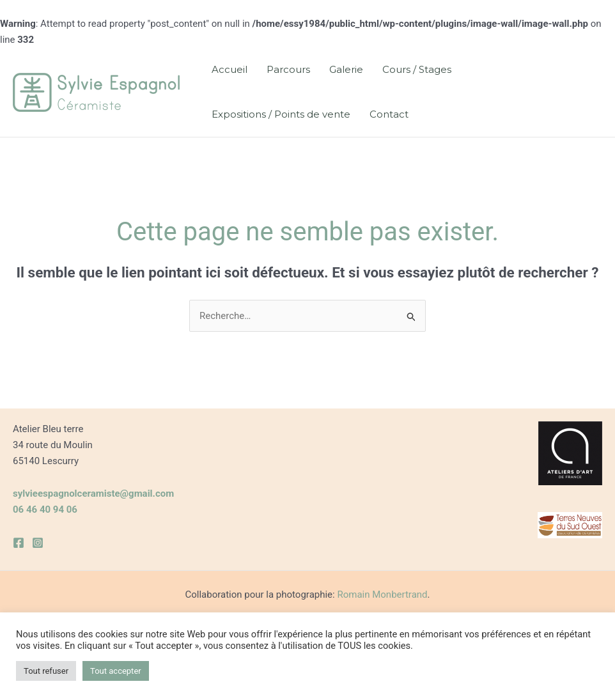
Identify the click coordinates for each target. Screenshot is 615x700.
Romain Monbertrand (382, 595)
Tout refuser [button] (46, 671)
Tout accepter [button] (116, 671)
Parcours (288, 69)
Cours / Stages (417, 69)
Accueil (230, 69)
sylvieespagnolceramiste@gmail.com (93, 494)
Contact (389, 114)
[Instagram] (38, 543)
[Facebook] (19, 543)
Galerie (346, 69)
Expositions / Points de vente (281, 114)
